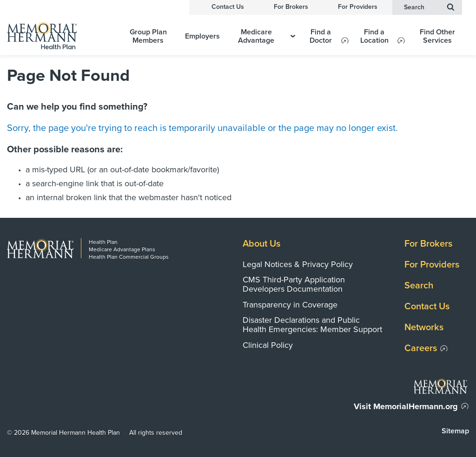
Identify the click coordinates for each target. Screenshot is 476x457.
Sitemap (455, 431)
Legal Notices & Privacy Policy (298, 264)
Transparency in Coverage (290, 305)
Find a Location (374, 36)
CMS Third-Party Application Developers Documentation (294, 284)
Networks (424, 327)
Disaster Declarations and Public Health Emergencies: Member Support (312, 325)
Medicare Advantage (267, 36)
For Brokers (291, 7)
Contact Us (228, 7)
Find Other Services (437, 36)
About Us (261, 244)
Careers (421, 348)
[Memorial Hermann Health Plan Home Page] (61, 35)
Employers (202, 36)
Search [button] (429, 7)
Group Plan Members (148, 36)
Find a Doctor (321, 36)
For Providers (358, 7)
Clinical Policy (268, 345)
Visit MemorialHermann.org (406, 406)
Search (419, 286)
